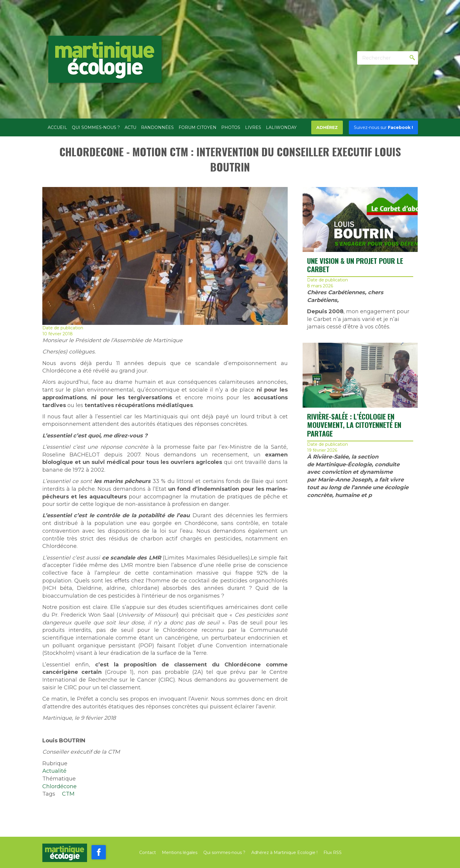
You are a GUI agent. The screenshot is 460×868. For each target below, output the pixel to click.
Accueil (57, 127)
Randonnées (157, 127)
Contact (148, 853)
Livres (253, 127)
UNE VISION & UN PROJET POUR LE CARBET (355, 265)
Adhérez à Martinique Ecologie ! (284, 853)
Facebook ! (383, 127)
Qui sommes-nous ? (96, 127)
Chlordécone (59, 786)
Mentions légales (180, 853)
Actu (130, 127)
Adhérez (327, 127)
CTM (68, 794)
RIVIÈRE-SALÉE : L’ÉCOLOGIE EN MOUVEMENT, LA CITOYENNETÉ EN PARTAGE (354, 425)
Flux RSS (333, 853)
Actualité (54, 771)
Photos (231, 127)
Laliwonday (281, 127)
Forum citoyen (198, 127)
